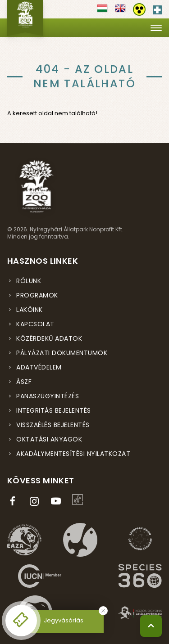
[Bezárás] (103, 611)
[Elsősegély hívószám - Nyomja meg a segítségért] (157, 8)
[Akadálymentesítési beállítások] (139, 9)
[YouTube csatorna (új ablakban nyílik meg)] (58, 501)
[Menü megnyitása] (156, 28)
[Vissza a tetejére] (151, 626)
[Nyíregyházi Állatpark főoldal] (25, 18)
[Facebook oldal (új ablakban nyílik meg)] (14, 501)
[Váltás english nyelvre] (120, 11)
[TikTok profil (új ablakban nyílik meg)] (79, 500)
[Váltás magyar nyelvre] (102, 11)
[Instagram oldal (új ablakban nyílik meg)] (36, 501)
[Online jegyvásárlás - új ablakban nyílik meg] (21, 621)
